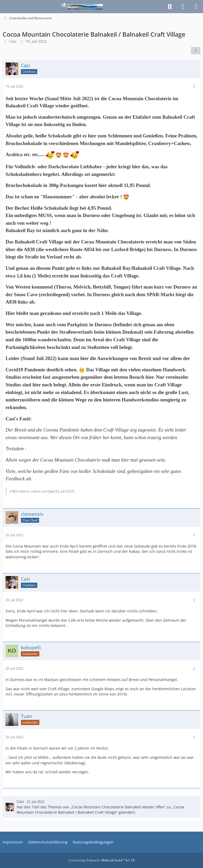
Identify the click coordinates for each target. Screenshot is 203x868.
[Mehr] (194, 86)
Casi (13, 41)
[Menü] (196, 7)
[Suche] (170, 7)
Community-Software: (101, 860)
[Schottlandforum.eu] (82, 7)
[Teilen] (196, 51)
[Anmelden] (183, 7)
